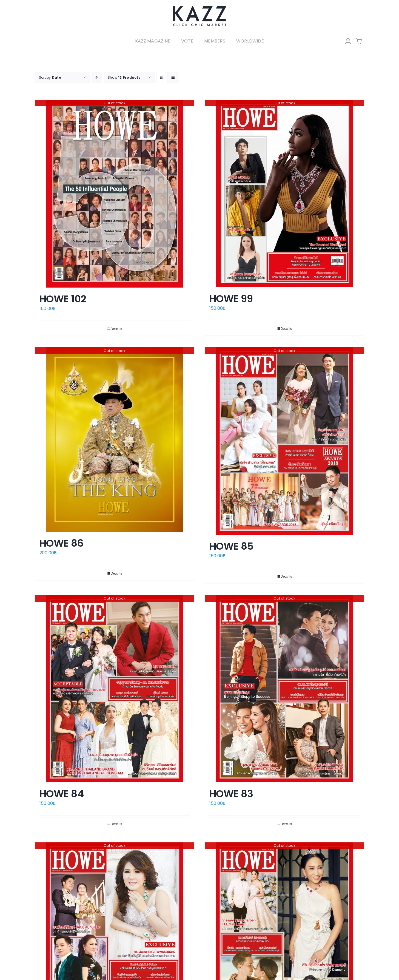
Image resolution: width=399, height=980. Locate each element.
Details (117, 329)
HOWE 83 (231, 794)
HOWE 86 (61, 543)
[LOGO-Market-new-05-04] (200, 8)
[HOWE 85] (284, 441)
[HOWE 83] (284, 689)
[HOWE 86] (115, 440)
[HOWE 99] (284, 194)
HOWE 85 (231, 546)
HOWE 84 (62, 794)
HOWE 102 (63, 299)
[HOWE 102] (115, 194)
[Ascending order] (97, 77)
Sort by (50, 77)
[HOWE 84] (115, 689)
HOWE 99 (231, 299)
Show (124, 77)
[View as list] (173, 77)
